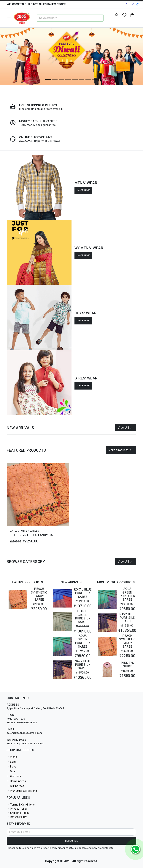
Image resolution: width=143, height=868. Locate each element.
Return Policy (17, 817)
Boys (11, 767)
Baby (12, 762)
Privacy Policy (17, 809)
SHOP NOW (84, 190)
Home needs (16, 781)
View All (125, 428)
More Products (121, 450)
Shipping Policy (18, 813)
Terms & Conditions (21, 805)
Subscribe (72, 841)
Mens (12, 757)
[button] (11, 56)
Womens (14, 776)
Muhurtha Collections (22, 791)
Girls (11, 771)
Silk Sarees (15, 786)
